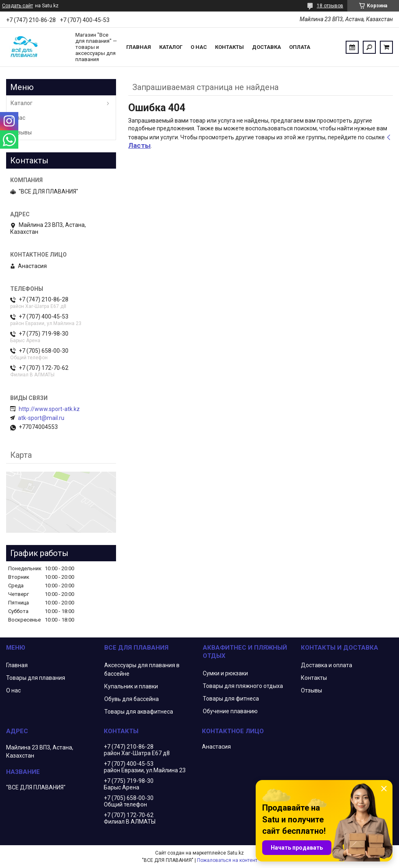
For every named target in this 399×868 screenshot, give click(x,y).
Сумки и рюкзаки (225, 673)
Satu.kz (236, 853)
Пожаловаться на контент (227, 860)
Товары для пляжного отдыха (243, 686)
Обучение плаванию (230, 711)
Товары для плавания (36, 678)
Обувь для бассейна (132, 699)
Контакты (229, 47)
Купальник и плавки (131, 686)
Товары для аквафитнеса (139, 712)
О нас (199, 47)
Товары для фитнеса (231, 699)
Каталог (171, 47)
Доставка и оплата (327, 665)
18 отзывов (330, 6)
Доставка (266, 47)
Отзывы (21, 132)
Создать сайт (18, 6)
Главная (139, 47)
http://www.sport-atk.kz (49, 409)
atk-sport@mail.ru (41, 418)
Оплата (300, 47)
